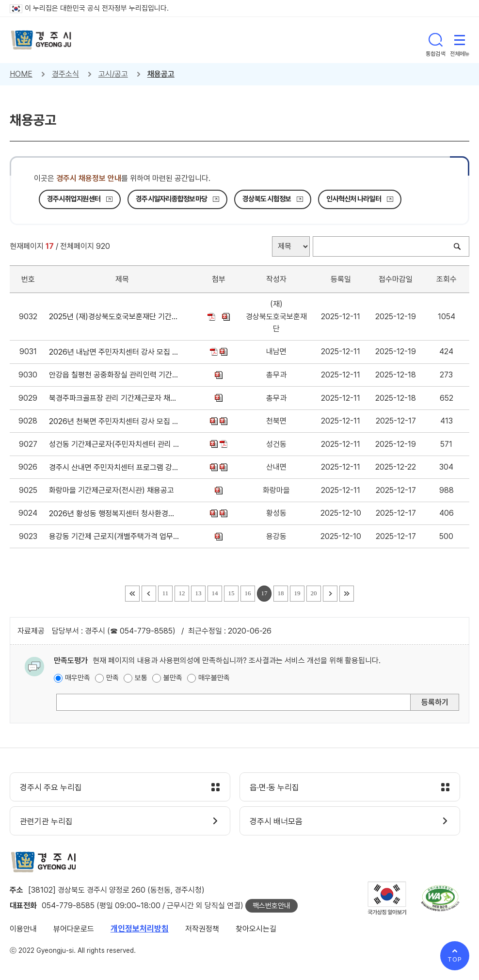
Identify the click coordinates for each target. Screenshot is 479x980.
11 (166, 593)
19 (297, 593)
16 (248, 593)
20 (314, 593)
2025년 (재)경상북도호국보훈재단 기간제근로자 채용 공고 (114, 317)
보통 (141, 678)
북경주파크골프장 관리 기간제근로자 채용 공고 (114, 398)
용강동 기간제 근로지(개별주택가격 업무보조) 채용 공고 (114, 536)
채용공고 (161, 74)
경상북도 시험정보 (267, 199)
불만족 (173, 678)
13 (199, 593)
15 (232, 593)
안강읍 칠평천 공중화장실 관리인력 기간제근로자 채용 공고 (114, 375)
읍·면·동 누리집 (274, 787)
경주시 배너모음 (276, 821)
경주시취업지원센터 (74, 199)
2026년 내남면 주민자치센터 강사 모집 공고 (114, 352)
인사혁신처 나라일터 (354, 199)
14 (215, 593)
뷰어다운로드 (74, 929)
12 (182, 593)
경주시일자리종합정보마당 (171, 199)
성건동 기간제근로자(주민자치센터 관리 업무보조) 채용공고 (114, 444)
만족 (112, 678)
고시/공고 (113, 74)
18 (281, 593)
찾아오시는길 (256, 929)
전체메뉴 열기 (460, 40)
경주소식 (65, 74)
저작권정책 (202, 929)
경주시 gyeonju (41, 40)
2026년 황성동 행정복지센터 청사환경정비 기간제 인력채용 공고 (114, 514)
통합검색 (435, 40)
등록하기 (435, 702)
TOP (455, 959)
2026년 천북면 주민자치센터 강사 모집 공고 (114, 421)
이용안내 (23, 929)
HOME (21, 74)
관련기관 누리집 (46, 821)
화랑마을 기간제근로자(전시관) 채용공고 (113, 490)
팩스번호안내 (271, 906)
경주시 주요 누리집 (51, 787)
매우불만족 (214, 678)
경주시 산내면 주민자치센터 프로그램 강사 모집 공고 (114, 467)
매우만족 (78, 678)
